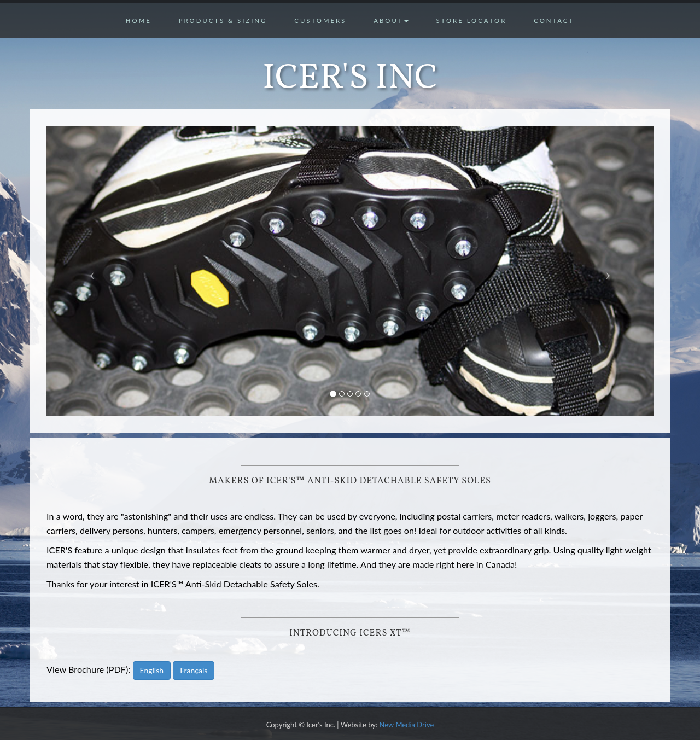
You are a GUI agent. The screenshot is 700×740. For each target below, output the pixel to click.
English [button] (152, 670)
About (391, 21)
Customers (320, 21)
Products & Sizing (223, 21)
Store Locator (471, 21)
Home (139, 21)
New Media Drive (407, 725)
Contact (554, 21)
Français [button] (194, 670)
